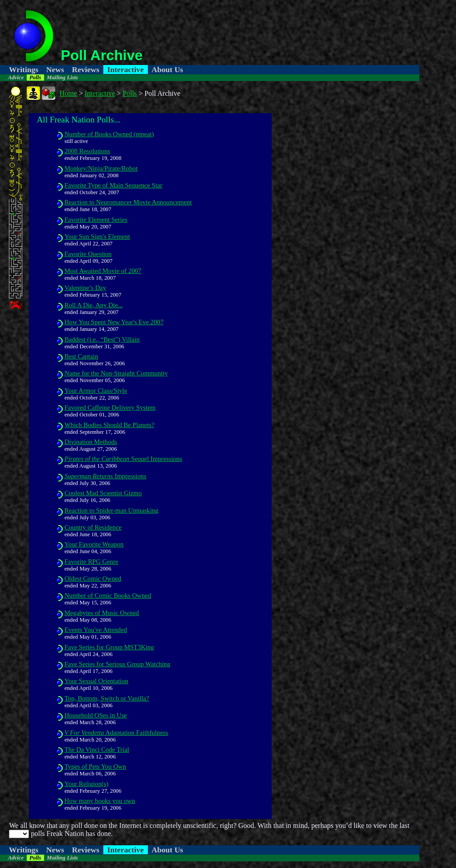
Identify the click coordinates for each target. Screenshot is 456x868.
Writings (24, 69)
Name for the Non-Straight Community (116, 373)
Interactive (126, 69)
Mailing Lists (62, 77)
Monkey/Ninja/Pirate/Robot (101, 168)
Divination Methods (91, 442)
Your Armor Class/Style (96, 391)
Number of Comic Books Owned (108, 595)
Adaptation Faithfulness (116, 733)
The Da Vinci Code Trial (97, 750)
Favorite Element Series (96, 220)
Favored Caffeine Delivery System (110, 408)
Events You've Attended (96, 630)
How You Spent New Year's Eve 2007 (114, 322)
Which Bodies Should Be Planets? (110, 425)
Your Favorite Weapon (94, 544)
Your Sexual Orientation (96, 681)
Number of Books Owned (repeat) (109, 134)
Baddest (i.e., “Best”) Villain (102, 339)
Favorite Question (88, 254)
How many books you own (100, 801)
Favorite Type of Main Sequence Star (114, 185)
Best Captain (81, 356)
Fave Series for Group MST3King (109, 647)
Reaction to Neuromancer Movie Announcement (128, 202)
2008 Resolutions (88, 151)
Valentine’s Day (85, 288)
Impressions (106, 476)
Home (68, 93)
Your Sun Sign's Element (97, 236)
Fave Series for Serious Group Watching (118, 664)
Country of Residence (93, 527)
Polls (35, 77)
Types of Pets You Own (95, 766)
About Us (167, 69)
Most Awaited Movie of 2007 (103, 271)
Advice (16, 77)
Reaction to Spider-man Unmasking (112, 510)
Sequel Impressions (124, 459)
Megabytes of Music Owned (102, 613)
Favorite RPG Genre (92, 562)
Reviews (85, 69)
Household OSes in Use (96, 715)
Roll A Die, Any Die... (94, 305)
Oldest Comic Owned (93, 579)
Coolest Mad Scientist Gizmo (103, 493)
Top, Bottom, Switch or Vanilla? (107, 698)
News (55, 69)
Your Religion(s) (87, 784)
